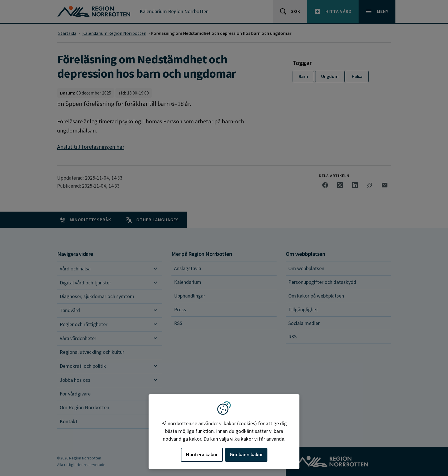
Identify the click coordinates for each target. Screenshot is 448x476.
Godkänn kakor (246, 454)
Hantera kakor (202, 454)
